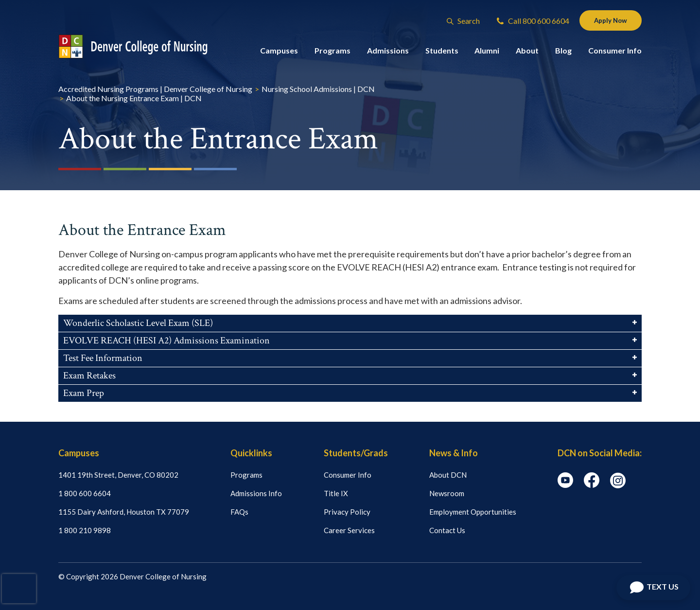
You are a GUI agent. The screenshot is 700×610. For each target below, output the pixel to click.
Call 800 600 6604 (527, 22)
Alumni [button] (487, 52)
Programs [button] (332, 52)
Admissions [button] (388, 52)
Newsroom (447, 493)
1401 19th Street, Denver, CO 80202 (118, 475)
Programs (246, 475)
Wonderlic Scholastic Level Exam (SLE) (350, 323)
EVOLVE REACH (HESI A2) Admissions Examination (350, 341)
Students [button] (442, 52)
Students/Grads (356, 453)
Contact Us (447, 530)
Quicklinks (251, 453)
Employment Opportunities (473, 512)
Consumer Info (348, 475)
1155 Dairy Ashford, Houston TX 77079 (124, 512)
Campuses (79, 453)
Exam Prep (350, 393)
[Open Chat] (653, 588)
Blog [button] (563, 52)
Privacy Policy (347, 512)
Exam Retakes (350, 376)
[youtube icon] (565, 485)
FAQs (239, 512)
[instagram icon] (618, 485)
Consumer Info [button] (615, 52)
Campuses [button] (279, 52)
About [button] (527, 52)
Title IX (336, 493)
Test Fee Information (350, 358)
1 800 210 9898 (85, 530)
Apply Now (607, 21)
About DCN (448, 475)
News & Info (454, 453)
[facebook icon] (592, 485)
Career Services (349, 530)
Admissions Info (256, 493)
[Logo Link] (142, 48)
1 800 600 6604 (85, 493)
